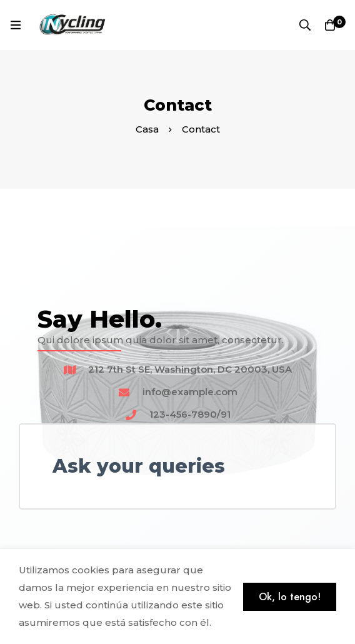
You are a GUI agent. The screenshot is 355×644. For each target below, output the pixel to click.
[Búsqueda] (305, 25)
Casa (147, 129)
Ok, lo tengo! (290, 597)
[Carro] (330, 25)
